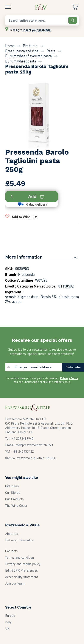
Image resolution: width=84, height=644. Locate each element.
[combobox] (42, 20)
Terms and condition (19, 557)
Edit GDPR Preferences (22, 570)
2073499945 (22, 438)
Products (30, 46)
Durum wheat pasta (21, 61)
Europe (10, 615)
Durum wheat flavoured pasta (28, 56)
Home (10, 46)
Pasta (51, 51)
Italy (8, 622)
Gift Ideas (12, 486)
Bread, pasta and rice (22, 51)
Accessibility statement (22, 577)
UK (7, 628)
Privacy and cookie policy (23, 564)
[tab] (42, 258)
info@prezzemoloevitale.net (34, 445)
